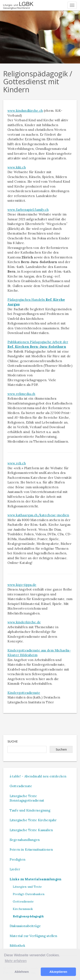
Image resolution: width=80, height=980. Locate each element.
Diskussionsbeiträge (25, 926)
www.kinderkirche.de (24, 622)
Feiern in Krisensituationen (31, 850)
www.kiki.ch (17, 167)
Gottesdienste (21, 786)
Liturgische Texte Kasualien (31, 830)
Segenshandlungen (25, 840)
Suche (13, 741)
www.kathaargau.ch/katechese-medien (38, 515)
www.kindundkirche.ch (25, 111)
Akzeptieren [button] (58, 972)
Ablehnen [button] (22, 972)
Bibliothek (17, 946)
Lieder (15, 869)
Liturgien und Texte (27, 887)
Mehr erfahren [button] (16, 961)
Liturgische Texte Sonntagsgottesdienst (27, 798)
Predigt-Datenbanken (29, 894)
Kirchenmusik (23, 909)
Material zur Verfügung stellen (33, 936)
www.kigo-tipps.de (22, 585)
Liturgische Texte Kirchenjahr (33, 820)
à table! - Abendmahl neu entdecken (38, 776)
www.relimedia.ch (21, 394)
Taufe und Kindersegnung (30, 810)
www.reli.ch (17, 463)
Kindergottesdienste (24, 693)
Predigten (17, 859)
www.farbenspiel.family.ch (28, 210)
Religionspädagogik (28, 916)
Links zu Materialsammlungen (36, 879)
